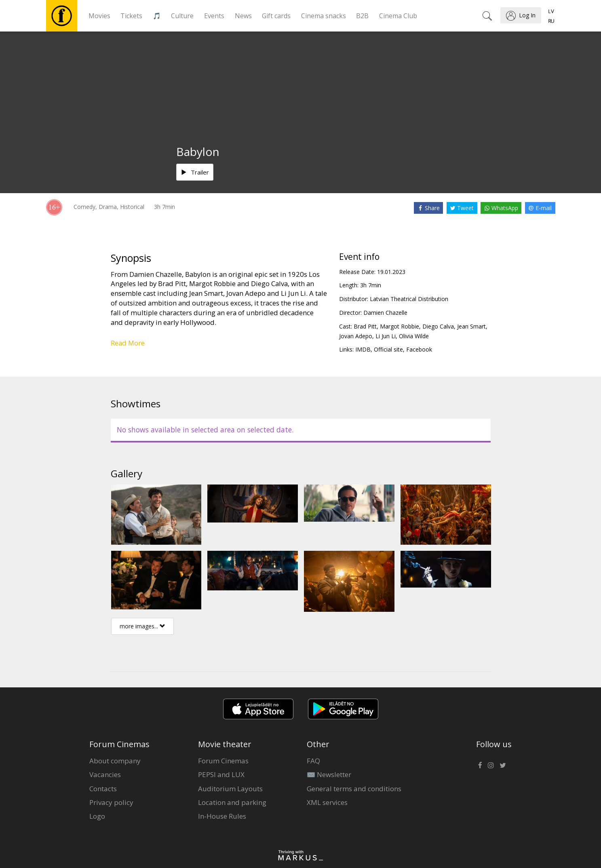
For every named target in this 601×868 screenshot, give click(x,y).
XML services (327, 802)
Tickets (131, 16)
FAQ (313, 761)
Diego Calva (438, 326)
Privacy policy (111, 802)
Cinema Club (398, 16)
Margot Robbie (400, 326)
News (243, 16)
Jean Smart (471, 326)
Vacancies (105, 774)
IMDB (363, 349)
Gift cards (276, 16)
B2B (362, 16)
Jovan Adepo (356, 336)
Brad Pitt (365, 326)
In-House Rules (222, 816)
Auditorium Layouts (230, 789)
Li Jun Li (386, 336)
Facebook (419, 349)
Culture (182, 16)
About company (115, 761)
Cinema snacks (324, 16)
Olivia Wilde (414, 336)
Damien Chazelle (385, 313)
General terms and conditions (354, 789)
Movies (99, 16)
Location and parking (232, 802)
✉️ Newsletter (329, 774)
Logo (97, 816)
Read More (128, 343)
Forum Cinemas (223, 761)
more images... (142, 626)
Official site (388, 349)
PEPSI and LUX (221, 774)
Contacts (103, 789)
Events (214, 16)
